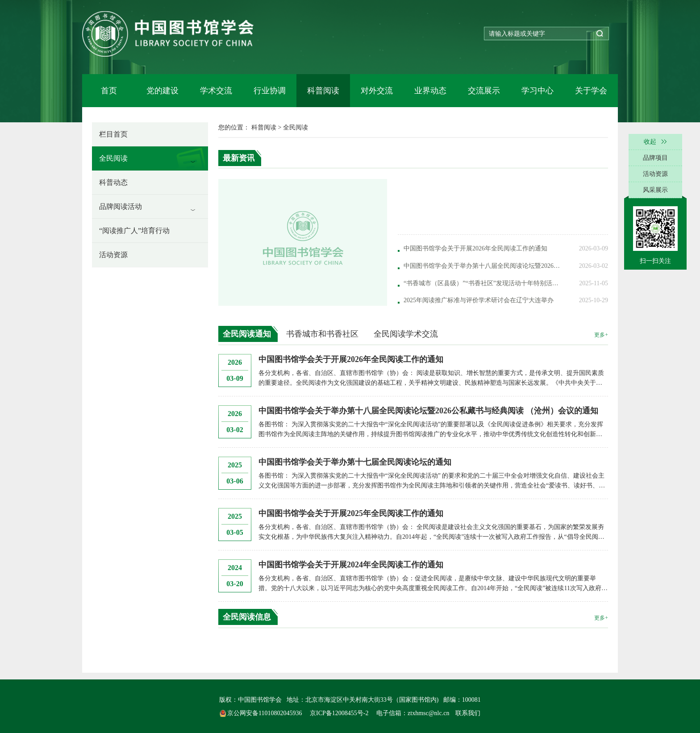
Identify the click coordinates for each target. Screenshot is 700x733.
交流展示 (484, 91)
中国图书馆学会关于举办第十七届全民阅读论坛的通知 (355, 462)
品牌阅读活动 (121, 206)
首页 (109, 91)
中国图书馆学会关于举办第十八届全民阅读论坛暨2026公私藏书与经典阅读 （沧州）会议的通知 (428, 411)
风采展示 (655, 190)
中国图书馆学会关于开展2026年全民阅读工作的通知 (351, 359)
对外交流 (377, 91)
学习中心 (537, 91)
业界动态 (430, 91)
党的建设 (162, 91)
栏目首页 (113, 134)
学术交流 (216, 91)
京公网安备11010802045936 (262, 713)
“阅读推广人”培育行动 (134, 231)
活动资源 (113, 255)
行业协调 (270, 91)
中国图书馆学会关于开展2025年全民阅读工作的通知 (351, 513)
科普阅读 (323, 91)
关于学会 (591, 91)
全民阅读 (113, 158)
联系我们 (468, 713)
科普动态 (113, 182)
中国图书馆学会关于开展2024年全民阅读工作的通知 (351, 565)
